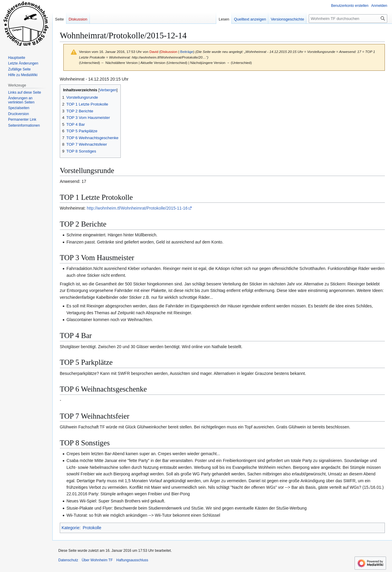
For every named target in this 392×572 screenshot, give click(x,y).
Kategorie (70, 528)
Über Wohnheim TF (97, 560)
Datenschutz (68, 560)
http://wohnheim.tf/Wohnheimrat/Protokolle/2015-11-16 (137, 208)
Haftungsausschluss (132, 560)
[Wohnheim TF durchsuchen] (348, 19)
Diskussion (169, 52)
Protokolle (92, 528)
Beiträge (187, 52)
